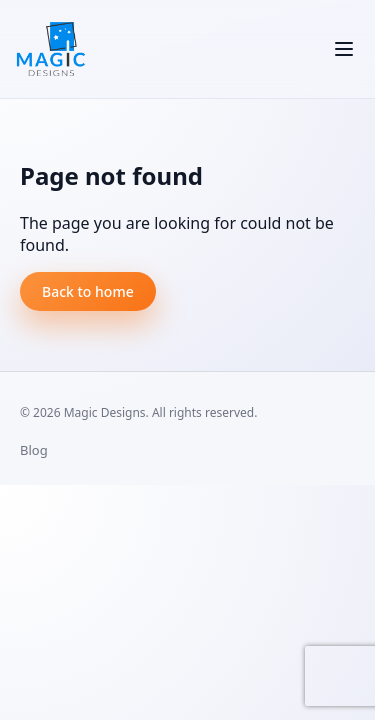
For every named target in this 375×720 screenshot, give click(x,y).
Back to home (88, 291)
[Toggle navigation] (344, 49)
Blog (34, 450)
